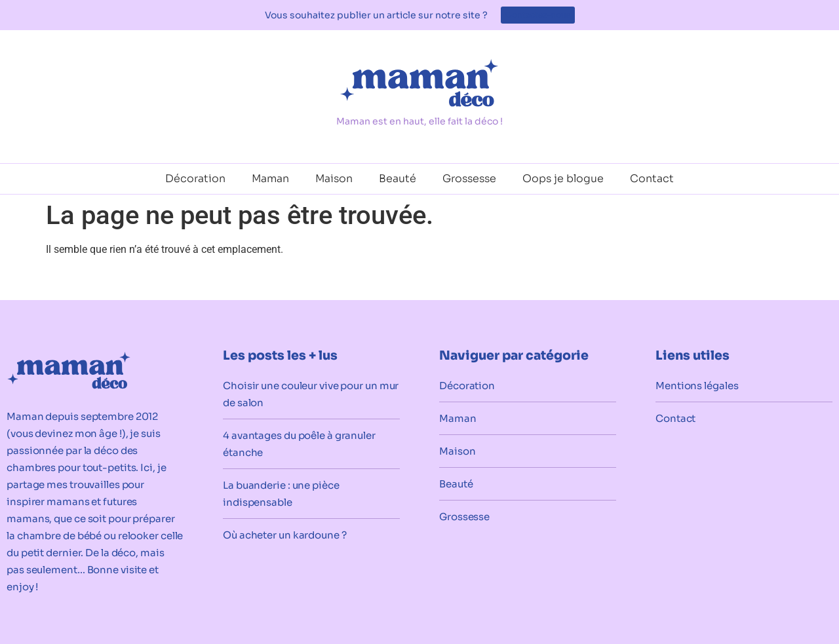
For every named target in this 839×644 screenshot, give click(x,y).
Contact (652, 179)
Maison (334, 179)
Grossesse (469, 179)
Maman (270, 179)
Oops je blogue (563, 179)
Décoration (195, 179)
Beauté (398, 179)
